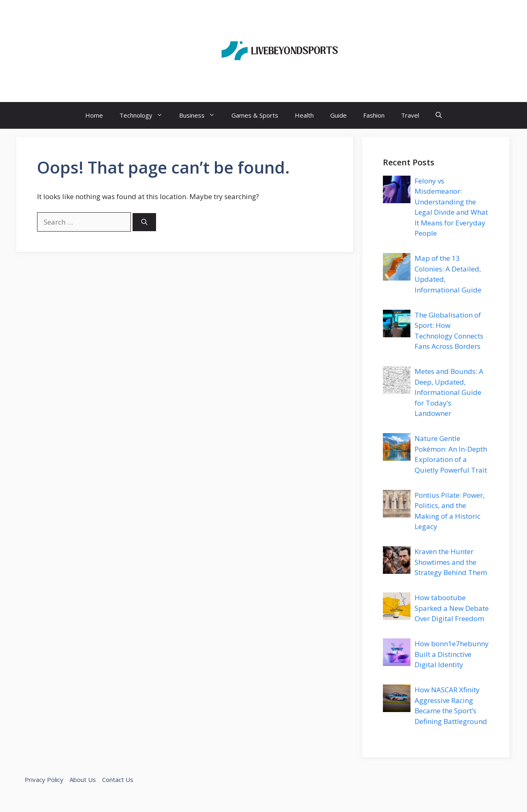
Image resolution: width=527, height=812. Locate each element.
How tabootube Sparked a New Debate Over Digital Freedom (452, 608)
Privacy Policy (44, 780)
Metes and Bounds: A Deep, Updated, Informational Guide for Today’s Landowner (449, 392)
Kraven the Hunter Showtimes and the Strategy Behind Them (451, 562)
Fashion (374, 115)
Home (94, 115)
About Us (83, 780)
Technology (145, 115)
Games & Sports (255, 115)
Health (304, 115)
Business (201, 115)
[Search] (144, 222)
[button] (439, 115)
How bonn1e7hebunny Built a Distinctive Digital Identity (452, 654)
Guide (338, 115)
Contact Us (118, 780)
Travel (410, 115)
